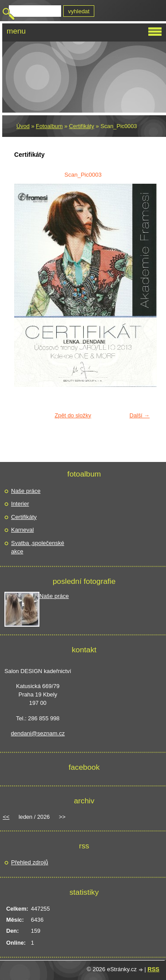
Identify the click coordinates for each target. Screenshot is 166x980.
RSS (153, 969)
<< (6, 817)
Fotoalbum (49, 126)
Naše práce (26, 491)
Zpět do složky (73, 415)
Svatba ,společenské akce (38, 547)
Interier (20, 504)
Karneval (22, 530)
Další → (139, 415)
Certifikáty (82, 126)
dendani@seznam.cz (38, 733)
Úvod (23, 126)
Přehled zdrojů (30, 862)
